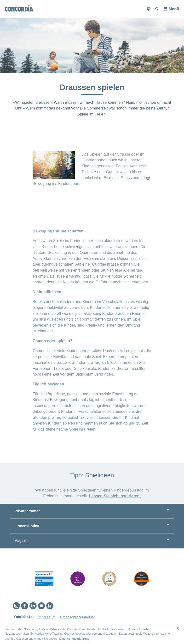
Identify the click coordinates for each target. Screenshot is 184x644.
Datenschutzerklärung (74, 639)
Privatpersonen (27, 511)
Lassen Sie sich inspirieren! (115, 496)
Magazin (21, 541)
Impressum (47, 617)
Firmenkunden (27, 526)
